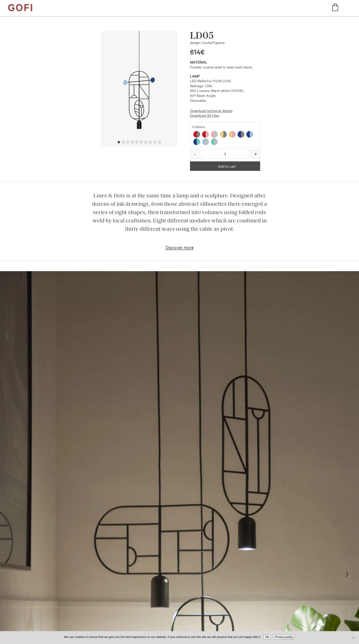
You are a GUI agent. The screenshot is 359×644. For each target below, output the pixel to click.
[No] (353, 638)
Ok (267, 637)
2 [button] (123, 142)
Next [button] (159, 81)
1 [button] (119, 142)
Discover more (180, 247)
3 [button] (128, 142)
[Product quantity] (225, 154)
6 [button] (141, 142)
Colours (198, 126)
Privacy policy (284, 637)
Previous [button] (119, 81)
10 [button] (159, 142)
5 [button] (137, 142)
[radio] (197, 134)
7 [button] (146, 142)
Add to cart (227, 166)
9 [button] (155, 142)
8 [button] (150, 142)
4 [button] (132, 142)
